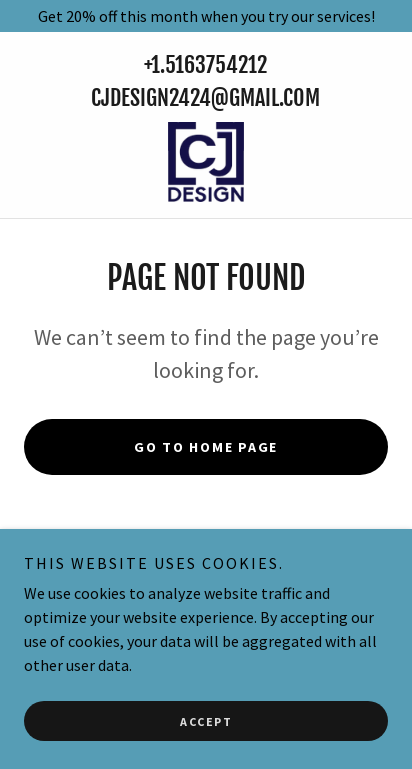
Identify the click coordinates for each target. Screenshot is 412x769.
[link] (206, 162)
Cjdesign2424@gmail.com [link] (205, 97)
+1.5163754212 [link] (205, 64)
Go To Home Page (206, 447)
